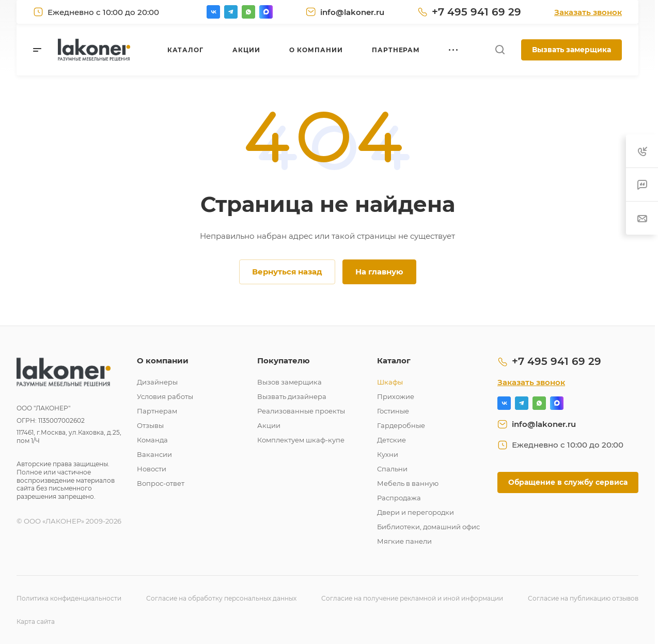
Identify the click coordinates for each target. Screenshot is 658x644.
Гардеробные (401, 425)
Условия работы (165, 396)
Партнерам (157, 411)
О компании (163, 361)
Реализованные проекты (301, 411)
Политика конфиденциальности (69, 598)
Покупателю (284, 361)
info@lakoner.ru (352, 12)
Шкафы (390, 382)
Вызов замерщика (289, 382)
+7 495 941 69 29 (476, 12)
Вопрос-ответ (161, 483)
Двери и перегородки (416, 512)
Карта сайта (36, 622)
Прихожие (396, 396)
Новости (152, 469)
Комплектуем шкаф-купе (301, 440)
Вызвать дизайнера (292, 396)
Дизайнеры (157, 382)
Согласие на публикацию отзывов (583, 598)
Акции (269, 425)
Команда (152, 440)
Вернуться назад (287, 272)
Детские (391, 440)
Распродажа (399, 498)
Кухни (388, 454)
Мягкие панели (404, 541)
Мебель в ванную (408, 483)
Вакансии (154, 454)
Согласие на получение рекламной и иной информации (412, 598)
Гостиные (393, 411)
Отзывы (150, 425)
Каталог (394, 361)
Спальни (392, 469)
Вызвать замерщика (571, 50)
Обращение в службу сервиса (568, 482)
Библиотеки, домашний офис (428, 527)
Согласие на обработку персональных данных (221, 598)
